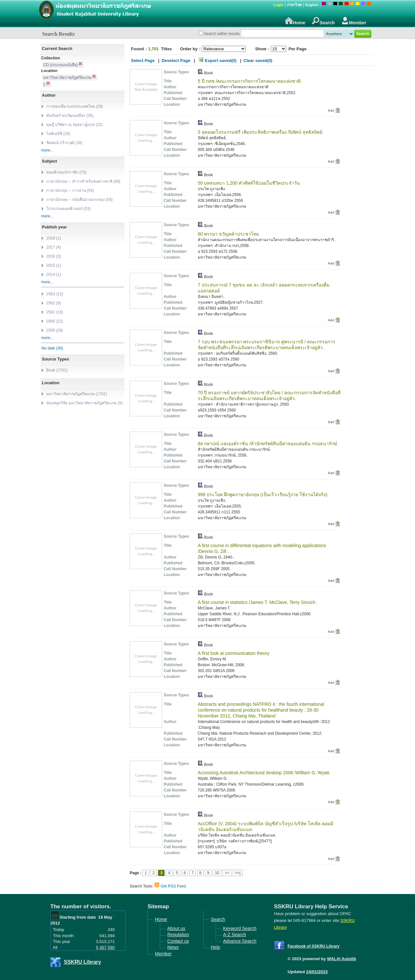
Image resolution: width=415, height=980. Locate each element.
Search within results (222, 34)
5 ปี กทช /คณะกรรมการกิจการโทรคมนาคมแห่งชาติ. (250, 81)
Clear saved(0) (258, 61)
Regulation (178, 935)
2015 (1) (54, 265)
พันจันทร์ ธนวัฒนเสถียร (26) (70, 116)
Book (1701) (57, 370)
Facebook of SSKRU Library (314, 946)
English (312, 5)
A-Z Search (235, 935)
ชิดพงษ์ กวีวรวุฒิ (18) (64, 143)
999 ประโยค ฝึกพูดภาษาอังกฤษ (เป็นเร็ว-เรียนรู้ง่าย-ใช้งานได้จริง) (263, 495)
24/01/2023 (317, 972)
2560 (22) (55, 321)
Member (354, 21)
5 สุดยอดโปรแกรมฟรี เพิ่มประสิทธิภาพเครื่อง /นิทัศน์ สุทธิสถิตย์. (261, 132)
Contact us (178, 941)
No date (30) (52, 348)
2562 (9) (54, 303)
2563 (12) (55, 294)
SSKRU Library (83, 962)
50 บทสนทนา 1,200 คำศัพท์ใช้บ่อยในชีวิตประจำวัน (249, 183)
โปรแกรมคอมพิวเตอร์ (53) (69, 209)
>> (227, 873)
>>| (238, 873)
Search (323, 21)
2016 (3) (54, 256)
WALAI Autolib (342, 959)
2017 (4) (54, 247)
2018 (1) (54, 238)
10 (217, 873)
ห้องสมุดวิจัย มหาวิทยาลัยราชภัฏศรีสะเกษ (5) (84, 403)
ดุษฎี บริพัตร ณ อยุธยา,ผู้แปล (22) (75, 125)
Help (215, 947)
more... (47, 150)
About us (176, 928)
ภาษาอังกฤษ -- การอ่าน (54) (70, 190)
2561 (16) (55, 312)
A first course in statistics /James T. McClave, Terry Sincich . (258, 602)
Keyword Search (240, 928)
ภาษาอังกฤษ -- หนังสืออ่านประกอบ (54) (79, 200)
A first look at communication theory (234, 653)
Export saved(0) (221, 61)
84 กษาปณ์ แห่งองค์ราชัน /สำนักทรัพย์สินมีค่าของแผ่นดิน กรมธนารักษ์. (268, 444)
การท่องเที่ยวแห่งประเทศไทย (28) (75, 106)
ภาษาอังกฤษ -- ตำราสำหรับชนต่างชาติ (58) (83, 181)
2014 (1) (54, 275)
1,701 (154, 49)
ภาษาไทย (294, 5)
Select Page (143, 61)
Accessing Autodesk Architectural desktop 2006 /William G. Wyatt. (264, 773)
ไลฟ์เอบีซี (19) (58, 134)
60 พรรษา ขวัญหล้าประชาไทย (228, 234)
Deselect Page (176, 61)
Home (295, 21)
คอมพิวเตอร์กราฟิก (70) (66, 172)
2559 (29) (55, 330)
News (173, 947)
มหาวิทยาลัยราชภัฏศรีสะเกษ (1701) (77, 394)
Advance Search (240, 941)
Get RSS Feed (173, 886)
